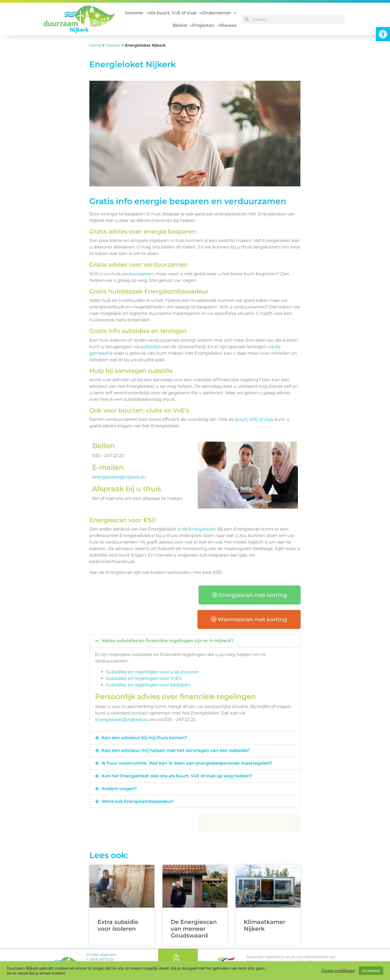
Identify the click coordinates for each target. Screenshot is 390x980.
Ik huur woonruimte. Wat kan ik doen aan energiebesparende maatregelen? (187, 763)
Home (95, 45)
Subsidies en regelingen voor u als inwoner (152, 672)
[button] (383, 34)
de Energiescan (199, 529)
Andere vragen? (119, 789)
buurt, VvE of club (254, 419)
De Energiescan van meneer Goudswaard (194, 929)
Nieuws (228, 25)
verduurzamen (138, 274)
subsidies (151, 347)
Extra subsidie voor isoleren (118, 925)
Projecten (206, 26)
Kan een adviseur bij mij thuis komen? (144, 738)
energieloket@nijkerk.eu (119, 477)
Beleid (182, 26)
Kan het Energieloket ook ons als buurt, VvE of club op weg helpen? (177, 776)
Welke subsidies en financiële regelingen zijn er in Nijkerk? (168, 641)
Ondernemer (219, 13)
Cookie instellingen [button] (338, 971)
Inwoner (137, 13)
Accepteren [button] (371, 971)
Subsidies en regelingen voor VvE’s (144, 678)
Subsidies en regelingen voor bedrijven (148, 685)
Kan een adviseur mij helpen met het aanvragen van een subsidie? (176, 750)
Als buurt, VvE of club (175, 13)
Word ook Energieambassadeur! (137, 801)
